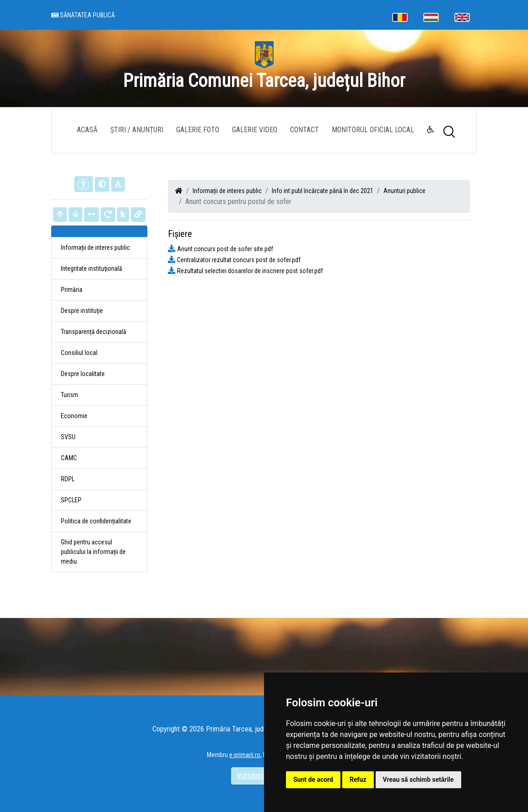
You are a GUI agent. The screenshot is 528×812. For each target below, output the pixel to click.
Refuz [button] (358, 780)
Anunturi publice (404, 191)
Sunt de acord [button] (313, 780)
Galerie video (255, 130)
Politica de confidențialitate (96, 521)
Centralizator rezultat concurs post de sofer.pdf (239, 260)
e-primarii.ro (245, 755)
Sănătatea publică (83, 16)
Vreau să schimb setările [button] (418, 780)
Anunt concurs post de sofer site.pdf (225, 249)
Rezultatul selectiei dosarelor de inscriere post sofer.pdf (250, 271)
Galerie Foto (198, 130)
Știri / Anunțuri (137, 130)
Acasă (87, 130)
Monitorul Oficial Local (373, 130)
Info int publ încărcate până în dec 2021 (323, 191)
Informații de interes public (227, 191)
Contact (304, 130)
